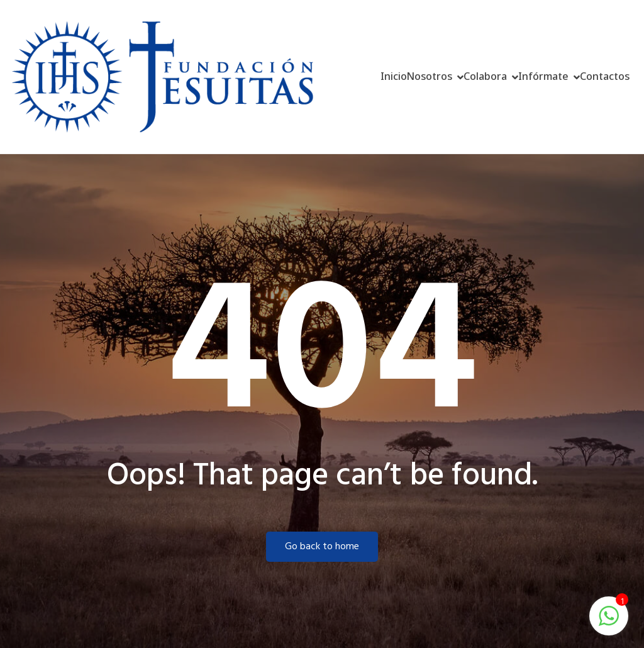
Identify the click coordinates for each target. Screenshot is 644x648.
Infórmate (543, 76)
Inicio (394, 76)
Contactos (605, 76)
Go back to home (322, 547)
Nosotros (430, 76)
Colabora (485, 76)
